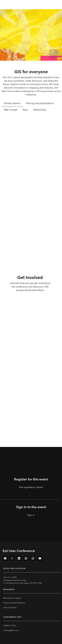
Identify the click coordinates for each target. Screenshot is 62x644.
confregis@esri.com (11, 630)
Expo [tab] (25, 110)
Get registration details (31, 487)
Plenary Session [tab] (12, 103)
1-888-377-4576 (10, 626)
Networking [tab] (40, 110)
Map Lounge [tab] (11, 110)
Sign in (31, 515)
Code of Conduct (10, 608)
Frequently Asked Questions (14, 603)
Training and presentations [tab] (40, 103)
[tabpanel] (31, 161)
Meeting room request (12, 598)
